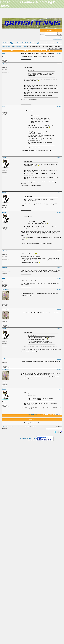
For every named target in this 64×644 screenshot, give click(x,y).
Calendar (32, 43)
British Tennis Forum (7, 46)
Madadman (5, 267)
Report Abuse (31, 440)
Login (60, 35)
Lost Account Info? (57, 39)
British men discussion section (20, 46)
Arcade (52, 43)
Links (45, 43)
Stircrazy (4, 157)
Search (19, 43)
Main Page (5, 43)
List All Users (12, 43)
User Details (25, 43)
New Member (59, 38)
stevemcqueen (6, 289)
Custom (59, 43)
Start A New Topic (53, 49)
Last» (40, 415)
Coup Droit (5, 64)
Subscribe (59, 427)
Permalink (59, 53)
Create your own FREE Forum (28, 439)
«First (29, 415)
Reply (60, 49)
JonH (3, 53)
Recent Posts (39, 43)
